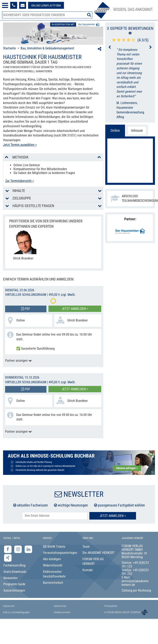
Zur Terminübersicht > (20, 181)
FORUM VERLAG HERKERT (93, 561)
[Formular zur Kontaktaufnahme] (23, 5)
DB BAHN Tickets (54, 547)
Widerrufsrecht (53, 565)
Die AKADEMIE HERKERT (98, 553)
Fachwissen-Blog (14, 565)
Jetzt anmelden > (75, 309)
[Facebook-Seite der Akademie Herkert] (8, 549)
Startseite (9, 48)
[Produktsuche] (47, 15)
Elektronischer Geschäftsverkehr (54, 574)
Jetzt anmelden (130, 175)
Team (86, 547)
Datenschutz (60, 606)
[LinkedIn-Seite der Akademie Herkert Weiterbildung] (28, 549)
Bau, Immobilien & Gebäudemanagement (47, 48)
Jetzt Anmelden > (113, 516)
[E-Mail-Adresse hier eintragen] (55, 516)
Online (115, 130)
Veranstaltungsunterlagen (59, 553)
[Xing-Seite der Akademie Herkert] (8, 558)
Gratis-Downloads (15, 572)
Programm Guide (14, 584)
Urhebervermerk (62, 612)
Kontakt (88, 570)
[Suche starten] (89, 15)
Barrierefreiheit (53, 583)
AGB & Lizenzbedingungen (16, 612)
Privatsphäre (111, 606)
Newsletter (11, 578)
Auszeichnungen (14, 590)
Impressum (9, 606)
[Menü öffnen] (5, 5)
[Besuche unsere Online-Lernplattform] (46, 5)
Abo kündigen (52, 559)
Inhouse (137, 130)
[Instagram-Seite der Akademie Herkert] (19, 549)
